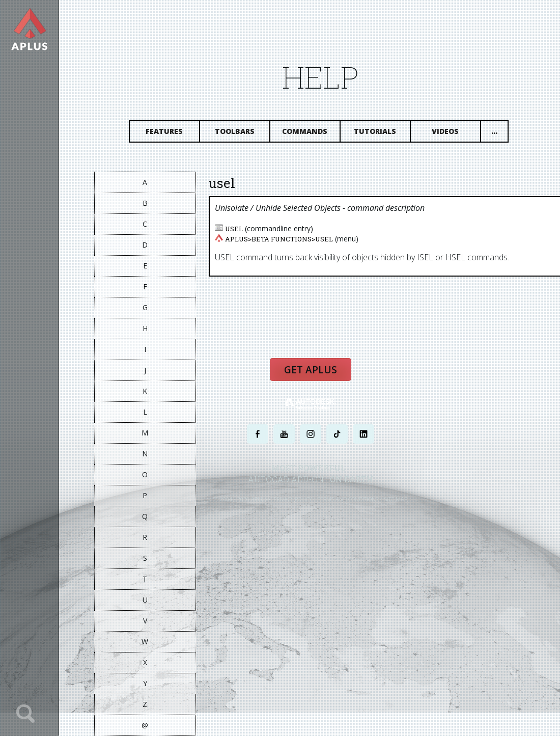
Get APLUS (311, 370)
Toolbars (235, 131)
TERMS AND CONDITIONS (348, 499)
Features (165, 131)
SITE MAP (396, 499)
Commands (305, 131)
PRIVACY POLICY (292, 499)
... (494, 131)
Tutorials (375, 131)
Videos (446, 131)
